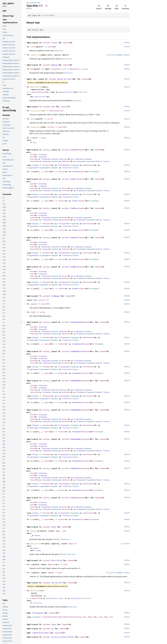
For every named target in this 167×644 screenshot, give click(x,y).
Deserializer (66, 92)
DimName (55, 296)
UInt (45, 617)
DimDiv (74, 179)
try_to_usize (37, 111)
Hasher (37, 536)
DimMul (74, 267)
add (32, 172)
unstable (119, 55)
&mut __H (60, 531)
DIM (35, 300)
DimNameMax (76, 381)
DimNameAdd (76, 322)
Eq (52, 629)
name (32, 304)
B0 (89, 617)
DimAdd (74, 150)
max (32, 230)
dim (32, 312)
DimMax (74, 208)
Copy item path (46, 6)
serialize (35, 591)
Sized (38, 550)
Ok (61, 598)
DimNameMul (76, 439)
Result (73, 69)
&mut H (72, 544)
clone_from (36, 55)
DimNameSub (76, 468)
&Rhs (51, 573)
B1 (84, 617)
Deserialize (64, 79)
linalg (38, 3)
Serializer (52, 598)
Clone (54, 43)
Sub (60, 478)
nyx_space (30, 3)
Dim (53, 107)
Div (60, 188)
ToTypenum (42, 155)
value (33, 119)
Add (60, 159)
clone (33, 47)
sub (32, 490)
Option (53, 111)
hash (32, 531)
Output (99, 161)
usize (46, 43)
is (31, 138)
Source (29, 9)
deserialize (36, 87)
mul (32, 289)
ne (31, 573)
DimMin (74, 237)
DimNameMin (76, 410)
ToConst (106, 161)
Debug (54, 65)
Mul (60, 276)
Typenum (54, 159)
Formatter (55, 69)
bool (44, 138)
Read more (59, 51)
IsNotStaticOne (41, 633)
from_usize (36, 127)
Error (84, 69)
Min (60, 247)
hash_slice (36, 544)
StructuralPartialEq (62, 637)
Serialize (57, 583)
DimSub (74, 498)
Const (47, 15)
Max (60, 218)
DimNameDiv (76, 351)
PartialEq (57, 560)
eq (31, 564)
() (79, 69)
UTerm (78, 617)
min (32, 259)
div (32, 201)
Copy (54, 624)
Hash (54, 527)
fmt (32, 69)
